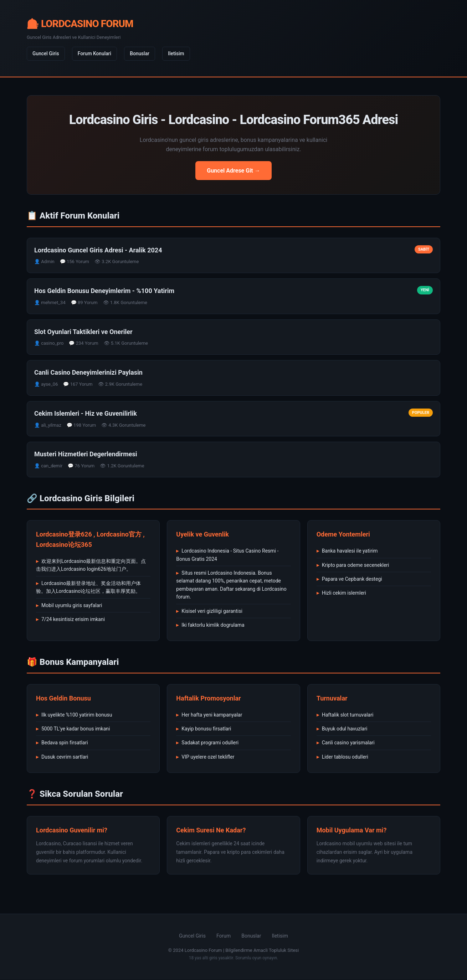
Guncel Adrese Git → (233, 171)
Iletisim (180, 54)
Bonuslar (143, 54)
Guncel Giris (46, 54)
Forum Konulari (96, 54)
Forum (224, 936)
